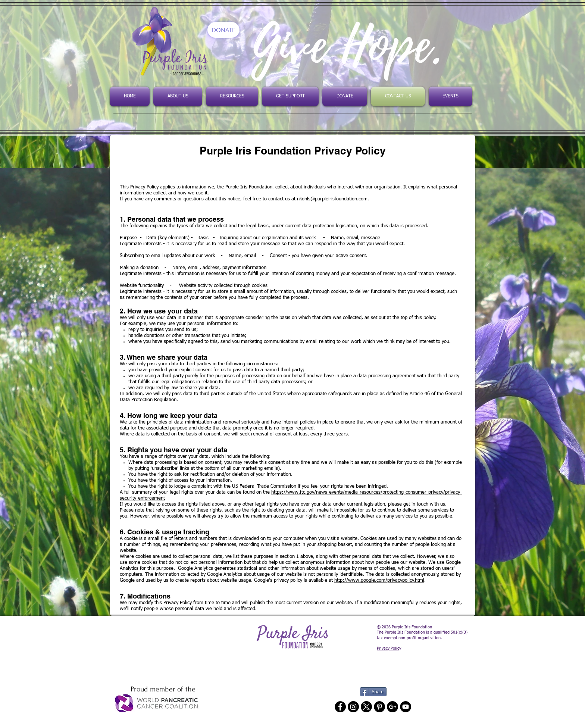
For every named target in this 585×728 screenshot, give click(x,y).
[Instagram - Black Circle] (353, 707)
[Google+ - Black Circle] (392, 707)
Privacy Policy (389, 648)
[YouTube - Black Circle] (406, 707)
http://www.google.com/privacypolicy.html (379, 580)
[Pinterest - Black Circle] (379, 707)
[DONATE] (223, 30)
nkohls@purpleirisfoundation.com (332, 199)
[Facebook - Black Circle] (340, 707)
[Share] (373, 692)
